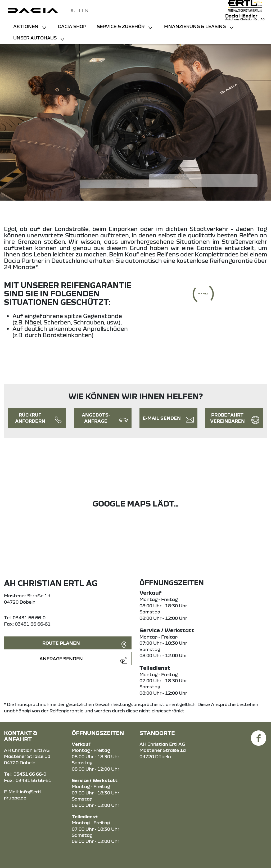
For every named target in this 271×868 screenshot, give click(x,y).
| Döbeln (77, 10)
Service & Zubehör (121, 26)
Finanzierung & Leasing (195, 26)
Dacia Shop (72, 26)
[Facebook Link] (259, 735)
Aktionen (26, 26)
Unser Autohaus (35, 38)
